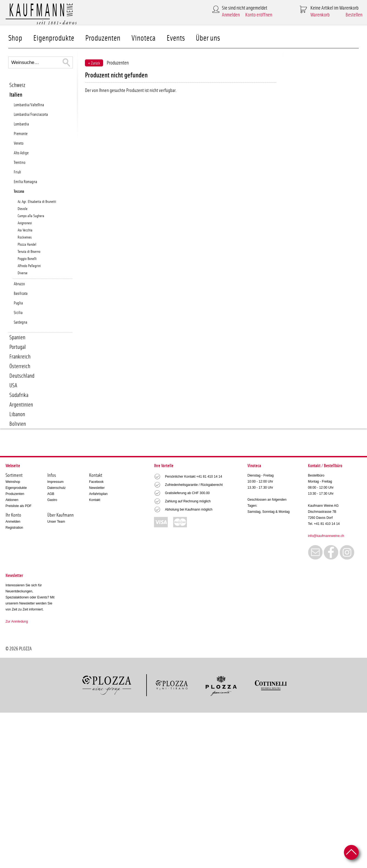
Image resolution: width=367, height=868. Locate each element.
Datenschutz (56, 488)
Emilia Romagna (25, 182)
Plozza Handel (27, 245)
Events (176, 38)
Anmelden (231, 15)
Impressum (55, 482)
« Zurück (94, 63)
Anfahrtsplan (98, 494)
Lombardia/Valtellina (29, 105)
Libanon (17, 414)
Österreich (20, 366)
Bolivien (18, 424)
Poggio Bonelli (27, 259)
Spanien (17, 338)
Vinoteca (144, 38)
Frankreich (20, 357)
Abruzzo (19, 284)
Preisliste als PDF (19, 506)
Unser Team (56, 522)
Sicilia (18, 313)
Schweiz (17, 85)
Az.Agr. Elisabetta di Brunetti (37, 202)
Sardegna (20, 322)
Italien (16, 95)
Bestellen (354, 15)
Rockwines (25, 237)
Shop (15, 38)
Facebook (96, 482)
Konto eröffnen (259, 15)
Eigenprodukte (54, 38)
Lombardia (21, 124)
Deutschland (22, 376)
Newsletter (97, 488)
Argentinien (21, 405)
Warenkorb (320, 15)
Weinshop (13, 482)
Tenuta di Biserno (29, 252)
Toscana (19, 191)
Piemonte (21, 134)
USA (13, 386)
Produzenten (103, 38)
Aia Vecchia (25, 230)
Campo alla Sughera (31, 216)
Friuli (17, 172)
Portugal (18, 347)
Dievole (23, 209)
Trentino (20, 163)
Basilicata (21, 294)
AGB (51, 494)
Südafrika (19, 395)
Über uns (208, 38)
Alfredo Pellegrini (29, 266)
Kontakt (95, 500)
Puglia (18, 303)
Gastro (52, 500)
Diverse (23, 273)
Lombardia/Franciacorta (31, 115)
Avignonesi (25, 223)
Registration (14, 528)
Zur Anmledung (17, 621)
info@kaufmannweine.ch (326, 536)
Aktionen (12, 500)
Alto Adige (21, 153)
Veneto (19, 143)
